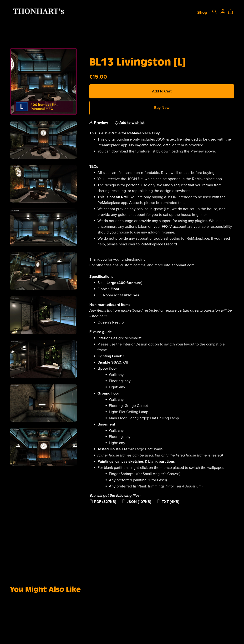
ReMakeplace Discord (159, 244)
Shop (201, 13)
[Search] (213, 13)
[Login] (221, 12)
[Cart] (231, 13)
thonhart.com (183, 265)
